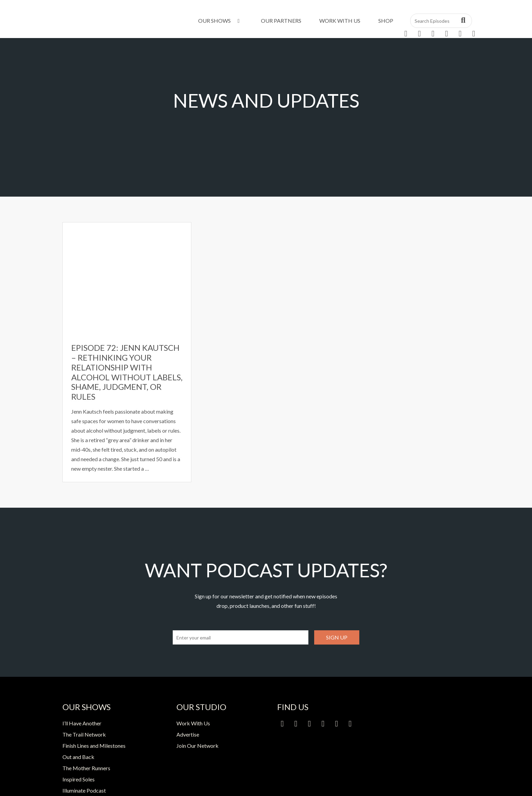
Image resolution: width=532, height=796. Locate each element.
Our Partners (281, 21)
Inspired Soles (79, 779)
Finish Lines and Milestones (94, 746)
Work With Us (340, 21)
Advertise (188, 734)
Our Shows (220, 21)
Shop (386, 21)
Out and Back (78, 757)
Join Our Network (197, 746)
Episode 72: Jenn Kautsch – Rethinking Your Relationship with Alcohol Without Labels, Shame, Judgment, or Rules (127, 372)
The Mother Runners (86, 768)
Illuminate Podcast (84, 790)
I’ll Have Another (82, 723)
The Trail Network (84, 734)
